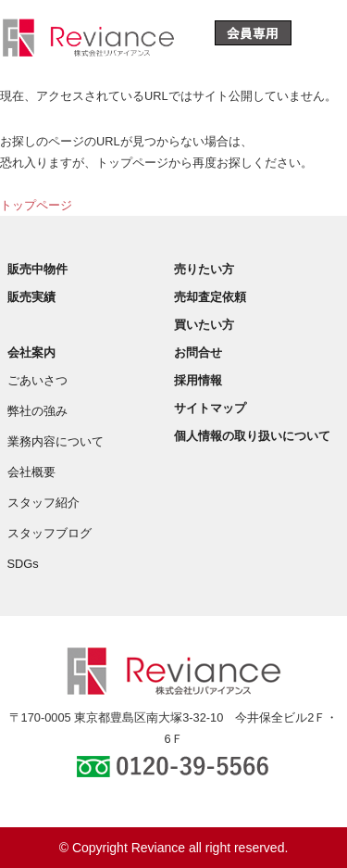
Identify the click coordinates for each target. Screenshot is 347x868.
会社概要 (31, 472)
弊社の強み (37, 411)
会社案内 (31, 352)
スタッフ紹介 (43, 503)
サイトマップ (210, 408)
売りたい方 (204, 269)
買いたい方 (204, 325)
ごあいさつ (37, 380)
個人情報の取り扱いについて (252, 436)
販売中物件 (37, 269)
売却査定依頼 (210, 297)
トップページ (36, 205)
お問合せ (198, 352)
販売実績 (31, 297)
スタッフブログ (50, 533)
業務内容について (56, 441)
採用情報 (198, 380)
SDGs (23, 564)
